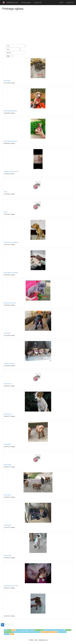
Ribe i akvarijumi (21, 630)
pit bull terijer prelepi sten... (11, 111)
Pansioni (7, 634)
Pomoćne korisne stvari (34, 632)
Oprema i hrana (62, 632)
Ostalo (12, 634)
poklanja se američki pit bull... (11, 171)
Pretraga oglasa (26, 2)
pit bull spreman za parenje (11, 273)
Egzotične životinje (49, 630)
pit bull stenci (7, 333)
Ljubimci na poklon (46, 632)
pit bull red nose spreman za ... (12, 242)
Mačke (9, 630)
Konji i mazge (30, 630)
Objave (25, 632)
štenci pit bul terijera (9, 363)
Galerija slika (38, 2)
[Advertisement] (38, 28)
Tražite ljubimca (17, 632)
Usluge (55, 632)
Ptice (14, 630)
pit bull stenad (7, 444)
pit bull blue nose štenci (10, 303)
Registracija (70, 2)
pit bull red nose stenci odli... (11, 586)
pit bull (5, 192)
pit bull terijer (7, 81)
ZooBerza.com (12, 2)
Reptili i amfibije (39, 630)
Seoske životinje (60, 630)
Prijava (61, 2)
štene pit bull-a (8, 384)
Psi (5, 630)
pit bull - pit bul (8, 555)
